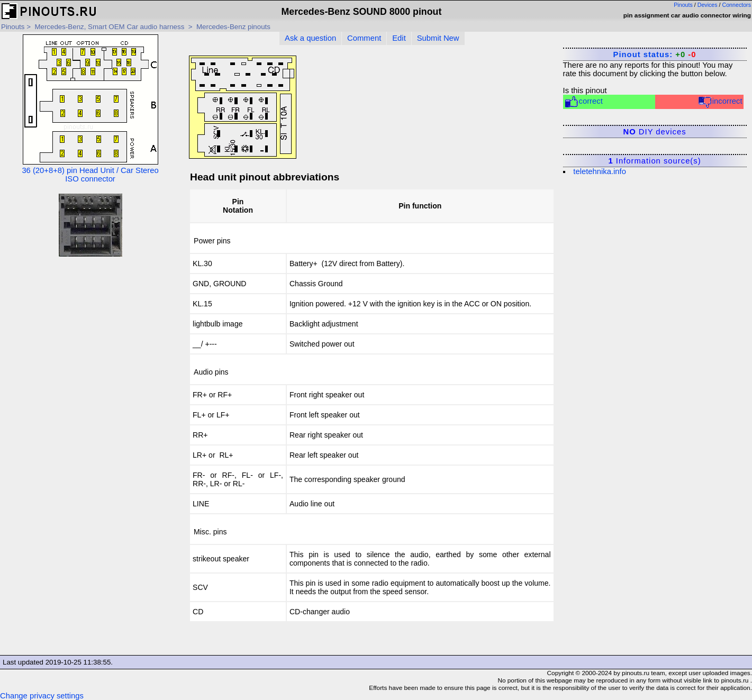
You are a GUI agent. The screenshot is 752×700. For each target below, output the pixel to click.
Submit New (438, 38)
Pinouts (683, 5)
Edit (399, 38)
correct (583, 102)
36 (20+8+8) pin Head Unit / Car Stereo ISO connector (90, 109)
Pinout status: (655, 54)
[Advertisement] (90, 340)
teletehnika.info (600, 171)
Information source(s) (654, 161)
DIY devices (655, 132)
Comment (364, 38)
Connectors (737, 5)
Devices (708, 5)
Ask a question (310, 38)
